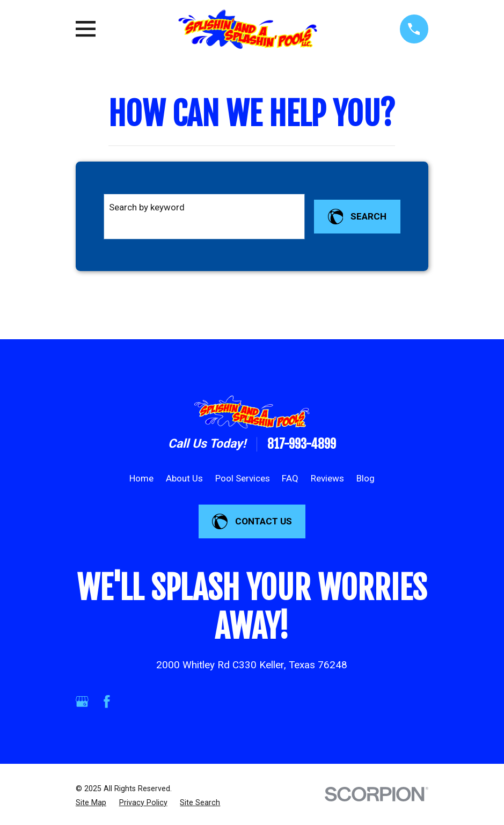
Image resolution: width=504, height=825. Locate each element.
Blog (366, 478)
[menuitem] (91, 803)
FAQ (290, 478)
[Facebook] (107, 702)
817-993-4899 (302, 444)
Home (141, 478)
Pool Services (243, 478)
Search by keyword (147, 207)
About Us (184, 478)
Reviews (327, 478)
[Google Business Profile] (82, 702)
